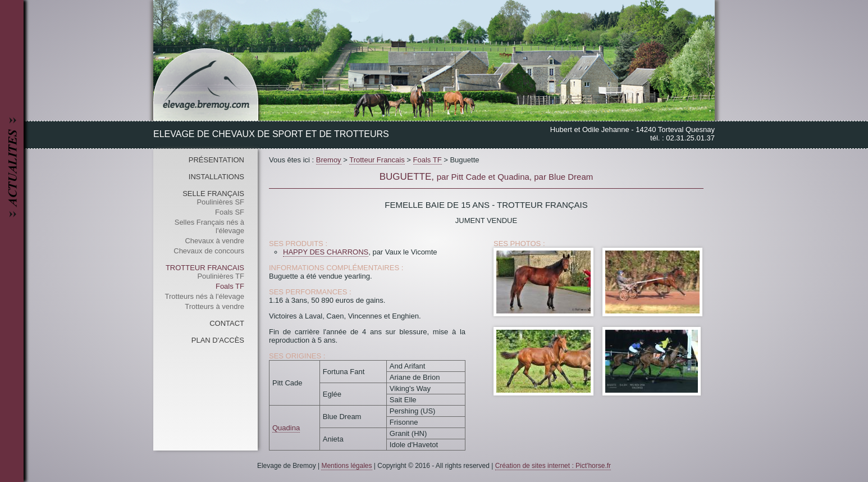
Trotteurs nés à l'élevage (205, 296)
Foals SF (230, 212)
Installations (216, 177)
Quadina (286, 428)
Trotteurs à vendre (214, 306)
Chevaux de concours (209, 251)
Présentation (216, 160)
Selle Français (213, 194)
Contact (227, 323)
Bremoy (329, 160)
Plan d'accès (218, 340)
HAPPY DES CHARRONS (326, 252)
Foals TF (230, 286)
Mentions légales (346, 466)
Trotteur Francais (205, 268)
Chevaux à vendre (214, 241)
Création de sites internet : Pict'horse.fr (553, 466)
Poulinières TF (221, 276)
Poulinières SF (220, 202)
